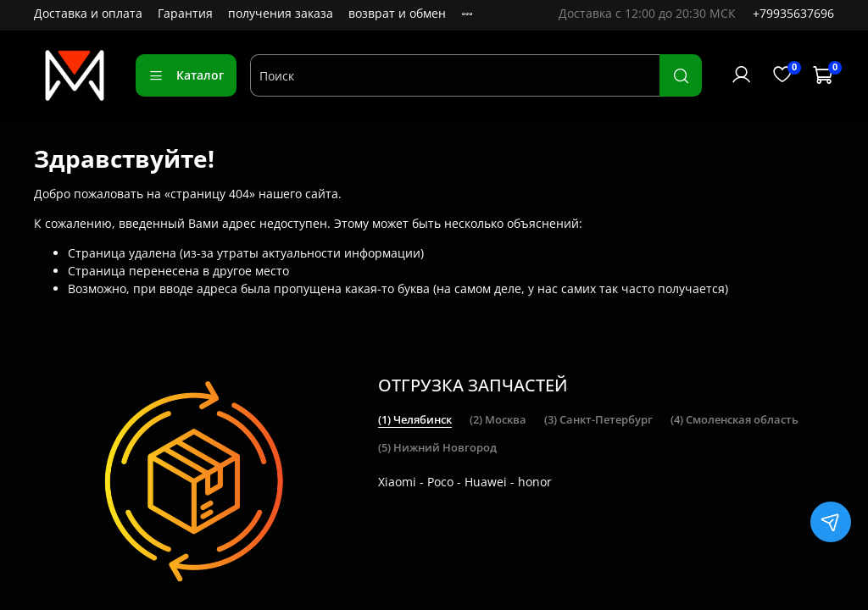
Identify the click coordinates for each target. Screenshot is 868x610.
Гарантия (185, 13)
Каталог (186, 75)
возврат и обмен (397, 13)
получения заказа (281, 13)
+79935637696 (793, 13)
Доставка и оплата (88, 13)
